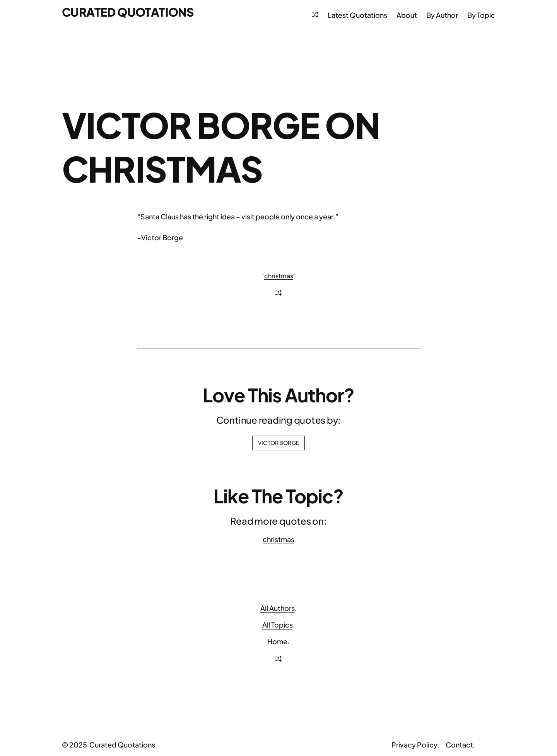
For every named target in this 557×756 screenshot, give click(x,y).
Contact (459, 745)
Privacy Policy (414, 745)
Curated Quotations (128, 12)
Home (277, 641)
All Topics (278, 625)
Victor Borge (278, 443)
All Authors (278, 608)
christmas (279, 276)
